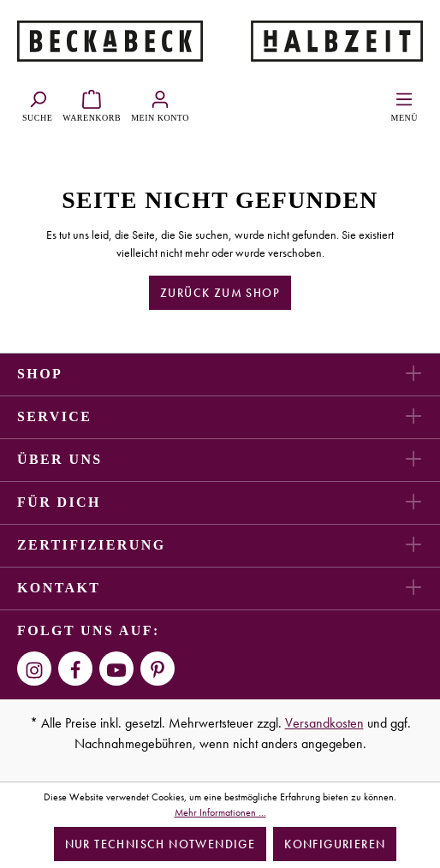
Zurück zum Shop (220, 293)
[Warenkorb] (92, 104)
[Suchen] (37, 104)
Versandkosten (324, 723)
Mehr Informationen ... (220, 812)
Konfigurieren (335, 844)
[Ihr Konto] (160, 104)
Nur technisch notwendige (161, 844)
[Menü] (404, 104)
